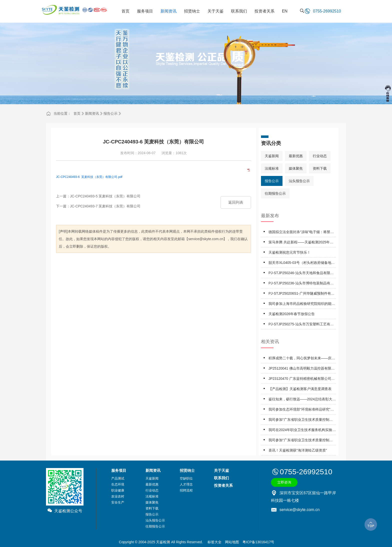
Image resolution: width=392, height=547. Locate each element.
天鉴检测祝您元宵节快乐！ (289, 252)
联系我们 (221, 478)
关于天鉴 (221, 470)
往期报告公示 (275, 193)
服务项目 (119, 470)
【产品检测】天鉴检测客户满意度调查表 (300, 389)
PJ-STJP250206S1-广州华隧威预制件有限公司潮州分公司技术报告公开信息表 (301, 294)
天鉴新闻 (272, 156)
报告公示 (110, 113)
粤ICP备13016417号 (258, 542)
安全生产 (118, 502)
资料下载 (320, 168)
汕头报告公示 (299, 181)
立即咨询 (284, 482)
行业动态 (320, 156)
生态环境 (118, 484)
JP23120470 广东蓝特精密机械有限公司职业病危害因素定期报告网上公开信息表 (302, 379)
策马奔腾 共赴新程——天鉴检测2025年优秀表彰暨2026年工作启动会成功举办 (301, 243)
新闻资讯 (92, 113)
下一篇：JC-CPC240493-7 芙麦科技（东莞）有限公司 (98, 206)
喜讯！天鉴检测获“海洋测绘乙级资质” (298, 450)
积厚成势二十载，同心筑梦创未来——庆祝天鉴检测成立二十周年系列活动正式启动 (302, 359)
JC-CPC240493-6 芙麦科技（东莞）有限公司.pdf (89, 177)
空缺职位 (186, 478)
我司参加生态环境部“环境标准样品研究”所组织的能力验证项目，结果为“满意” (301, 410)
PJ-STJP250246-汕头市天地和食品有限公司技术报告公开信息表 (301, 274)
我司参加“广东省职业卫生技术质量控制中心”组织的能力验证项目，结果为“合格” (301, 420)
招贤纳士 (187, 470)
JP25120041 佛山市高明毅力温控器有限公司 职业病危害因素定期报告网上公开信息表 (302, 369)
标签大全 (214, 542)
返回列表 (236, 202)
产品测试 (118, 478)
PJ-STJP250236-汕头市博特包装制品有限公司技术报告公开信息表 (301, 284)
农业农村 (118, 496)
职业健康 (118, 490)
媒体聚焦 (296, 168)
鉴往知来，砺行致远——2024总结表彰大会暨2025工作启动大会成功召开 (302, 400)
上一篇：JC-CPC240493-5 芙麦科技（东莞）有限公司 (98, 196)
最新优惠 (296, 156)
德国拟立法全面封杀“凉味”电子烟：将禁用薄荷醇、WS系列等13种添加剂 (301, 233)
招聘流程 (186, 490)
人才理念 (186, 484)
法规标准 (272, 168)
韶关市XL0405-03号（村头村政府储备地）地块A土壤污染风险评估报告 (302, 264)
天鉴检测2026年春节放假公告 (292, 314)
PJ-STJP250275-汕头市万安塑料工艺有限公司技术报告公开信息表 (301, 325)
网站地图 (232, 542)
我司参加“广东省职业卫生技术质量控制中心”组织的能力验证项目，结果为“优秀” (301, 441)
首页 (77, 113)
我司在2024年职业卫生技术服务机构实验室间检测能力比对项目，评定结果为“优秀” (302, 431)
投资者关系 (223, 485)
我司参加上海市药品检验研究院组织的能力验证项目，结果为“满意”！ (302, 304)
